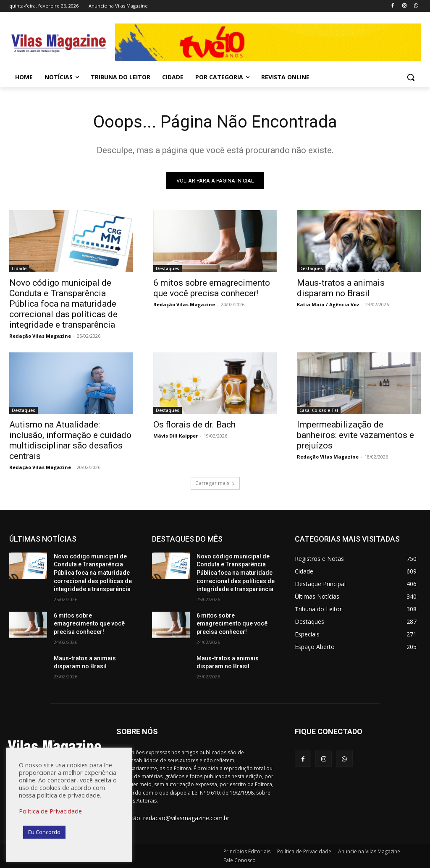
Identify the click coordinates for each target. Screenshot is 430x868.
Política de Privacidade (50, 811)
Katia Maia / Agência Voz (328, 304)
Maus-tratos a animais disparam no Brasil (341, 288)
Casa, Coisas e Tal (319, 410)
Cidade (19, 268)
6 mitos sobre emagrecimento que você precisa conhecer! (212, 288)
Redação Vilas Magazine (40, 335)
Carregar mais (215, 483)
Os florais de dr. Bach (194, 425)
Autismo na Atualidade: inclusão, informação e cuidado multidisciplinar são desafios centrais (70, 440)
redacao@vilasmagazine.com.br (186, 818)
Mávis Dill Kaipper (176, 436)
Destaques (168, 268)
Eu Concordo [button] (44, 832)
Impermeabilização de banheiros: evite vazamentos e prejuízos (355, 435)
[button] (411, 77)
